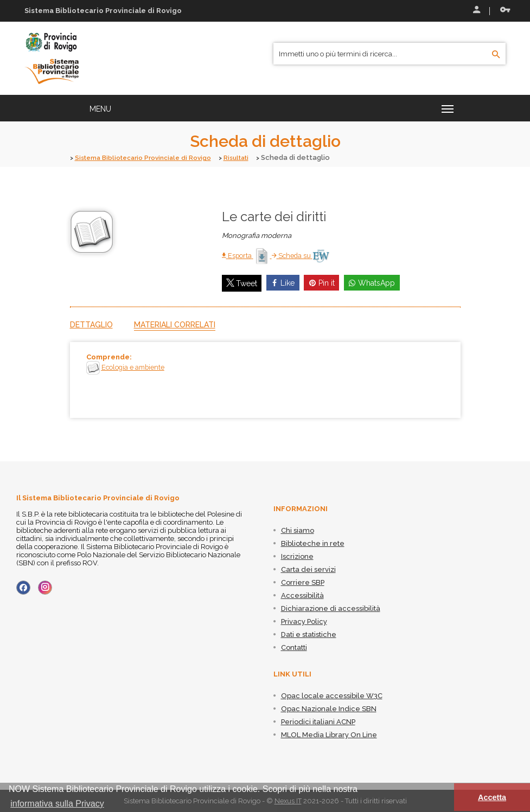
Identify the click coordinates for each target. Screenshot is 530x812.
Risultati (252, 157)
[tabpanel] (265, 380)
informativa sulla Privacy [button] (57, 804)
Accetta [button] (492, 797)
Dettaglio (91, 325)
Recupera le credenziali (505, 10)
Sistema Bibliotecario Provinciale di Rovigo (150, 157)
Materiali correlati (175, 325)
